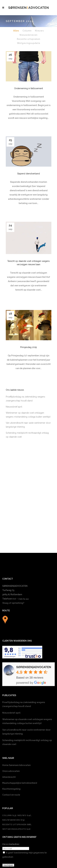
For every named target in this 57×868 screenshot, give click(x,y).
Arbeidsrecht (9, 721)
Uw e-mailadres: (11, 788)
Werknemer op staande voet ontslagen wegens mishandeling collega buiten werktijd (27, 665)
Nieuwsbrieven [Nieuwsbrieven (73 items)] (13, 764)
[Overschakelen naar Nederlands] (29, 831)
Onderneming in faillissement (28, 88)
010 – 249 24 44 (20, 543)
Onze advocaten (11, 715)
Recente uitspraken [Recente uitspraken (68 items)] (17, 769)
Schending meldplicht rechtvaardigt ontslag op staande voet (27, 686)
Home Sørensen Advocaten (16, 709)
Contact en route (11, 739)
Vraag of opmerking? (13, 547)
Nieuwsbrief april (14, 435)
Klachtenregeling (11, 733)
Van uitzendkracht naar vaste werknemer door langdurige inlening (26, 676)
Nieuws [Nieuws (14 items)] (24, 759)
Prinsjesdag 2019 (28, 359)
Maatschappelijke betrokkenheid (20, 727)
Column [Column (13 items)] (9, 759)
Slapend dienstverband (28, 174)
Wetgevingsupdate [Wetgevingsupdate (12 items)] (16, 773)
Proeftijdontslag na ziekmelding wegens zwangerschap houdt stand (24, 648)
